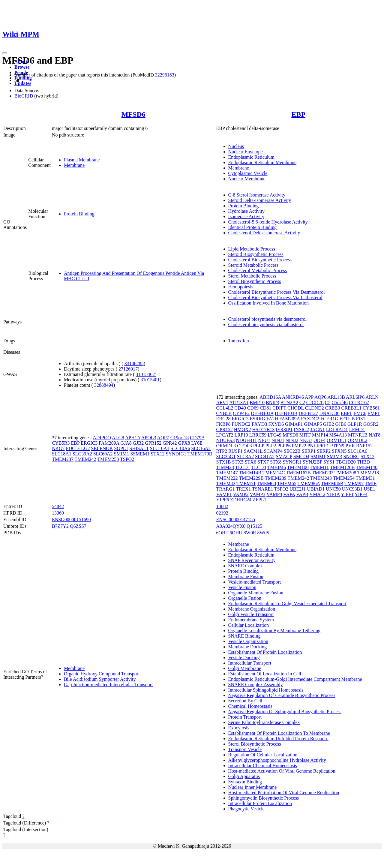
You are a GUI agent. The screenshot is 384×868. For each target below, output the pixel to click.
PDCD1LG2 (78, 448)
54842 (58, 506)
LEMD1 (357, 429)
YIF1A (333, 494)
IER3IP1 (284, 429)
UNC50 (333, 489)
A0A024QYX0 (231, 526)
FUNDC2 (241, 424)
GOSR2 (371, 424)
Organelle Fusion (245, 598)
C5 (328, 402)
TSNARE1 (262, 489)
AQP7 (163, 438)
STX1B (224, 462)
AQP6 (320, 397)
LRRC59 (258, 435)
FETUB (347, 419)
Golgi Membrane (245, 668)
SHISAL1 (139, 448)
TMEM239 (276, 478)
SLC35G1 (226, 457)
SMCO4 (301, 457)
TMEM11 (319, 467)
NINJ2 (292, 440)
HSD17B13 (264, 429)
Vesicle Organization (248, 641)
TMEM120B (342, 467)
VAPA (289, 494)
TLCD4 (259, 467)
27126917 (128, 369)
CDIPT (279, 408)
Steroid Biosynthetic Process (256, 254)
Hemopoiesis (241, 287)
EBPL (347, 413)
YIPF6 (223, 500)
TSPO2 (127, 459)
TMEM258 (108, 459)
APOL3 (149, 438)
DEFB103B (286, 413)
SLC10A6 (180, 448)
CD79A (197, 438)
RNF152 (364, 446)
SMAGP (284, 457)
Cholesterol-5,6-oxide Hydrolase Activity (268, 222)
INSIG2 (301, 429)
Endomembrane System (251, 620)
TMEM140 (367, 467)
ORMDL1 (337, 440)
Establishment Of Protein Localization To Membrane (279, 733)
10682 (222, 506)
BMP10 (257, 402)
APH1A (133, 438)
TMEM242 (85, 459)
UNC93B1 (352, 489)
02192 (222, 513)
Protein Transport (245, 717)
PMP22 (299, 446)
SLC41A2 (265, 457)
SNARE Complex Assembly (256, 685)
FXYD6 (276, 424)
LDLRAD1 (337, 429)
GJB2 (138, 443)
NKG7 (58, 448)
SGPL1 (121, 448)
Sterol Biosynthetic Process (255, 281)
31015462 (145, 374)
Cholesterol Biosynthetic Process (260, 260)
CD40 (240, 408)
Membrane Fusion (246, 577)
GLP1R (355, 424)
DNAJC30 (329, 413)
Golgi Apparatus (244, 776)
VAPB (302, 494)
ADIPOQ (102, 438)
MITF (305, 435)
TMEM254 (344, 478)
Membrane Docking (247, 647)
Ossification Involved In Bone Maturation (268, 303)
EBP (298, 114)
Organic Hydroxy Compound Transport (102, 674)
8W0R (250, 533)
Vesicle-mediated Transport (255, 582)
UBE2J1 (298, 489)
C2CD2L (315, 402)
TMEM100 (298, 467)
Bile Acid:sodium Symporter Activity (100, 679)
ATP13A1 (239, 402)
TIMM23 (225, 467)
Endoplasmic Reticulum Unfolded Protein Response (278, 739)
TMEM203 (322, 473)
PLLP (259, 446)
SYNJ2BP (312, 462)
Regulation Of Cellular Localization (263, 755)
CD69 (253, 408)
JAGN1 (318, 429)
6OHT (222, 533)
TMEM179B (200, 454)
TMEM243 (321, 478)
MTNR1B (358, 435)
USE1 (369, 489)
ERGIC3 (89, 443)
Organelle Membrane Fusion (256, 593)
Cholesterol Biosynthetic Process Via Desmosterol (277, 292)
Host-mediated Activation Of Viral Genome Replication (282, 771)
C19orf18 (180, 438)
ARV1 (222, 402)
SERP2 (324, 451)
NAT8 (375, 435)
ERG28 (223, 419)
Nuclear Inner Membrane (253, 787)
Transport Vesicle (245, 749)
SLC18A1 (62, 454)
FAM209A (109, 443)
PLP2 (271, 446)
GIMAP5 (313, 424)
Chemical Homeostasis (250, 706)
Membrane (74, 165)
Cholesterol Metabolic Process (258, 270)
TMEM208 (345, 473)
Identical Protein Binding (253, 227)
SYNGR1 (292, 462)
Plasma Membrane (82, 160)
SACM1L (253, 451)
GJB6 (341, 424)
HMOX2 (243, 429)
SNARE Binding (244, 636)
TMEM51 (246, 484)
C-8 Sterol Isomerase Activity (257, 195)
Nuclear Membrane (247, 179)
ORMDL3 (226, 446)
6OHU (236, 533)
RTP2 (222, 451)
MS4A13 (338, 435)
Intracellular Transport (250, 663)
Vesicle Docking (244, 658)
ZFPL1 (259, 500)
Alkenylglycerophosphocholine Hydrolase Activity (277, 760)
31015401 (150, 380)
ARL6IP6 (355, 397)
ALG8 (118, 438)
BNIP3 (272, 402)
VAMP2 (241, 494)
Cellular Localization (249, 625)
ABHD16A (270, 397)
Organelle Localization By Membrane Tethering (274, 631)
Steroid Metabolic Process (253, 265)
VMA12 (317, 494)
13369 (58, 513)
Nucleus (236, 146)
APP (309, 397)
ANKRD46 (293, 397)
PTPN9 (337, 446)
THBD (363, 462)
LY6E (197, 443)
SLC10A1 (160, 448)
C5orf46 (339, 402)
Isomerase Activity (246, 216)
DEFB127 (308, 413)
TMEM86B (332, 484)
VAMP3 (257, 494)
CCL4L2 (225, 408)
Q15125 (254, 526)
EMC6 (360, 413)
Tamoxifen (239, 341)
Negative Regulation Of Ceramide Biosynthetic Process (282, 695)
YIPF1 (347, 494)
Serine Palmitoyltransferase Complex (264, 722)
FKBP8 (223, 424)
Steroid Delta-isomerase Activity (260, 200)
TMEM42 (226, 484)
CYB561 (371, 408)
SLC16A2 (201, 448)
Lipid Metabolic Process (252, 249)
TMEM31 (365, 478)
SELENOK (102, 448)
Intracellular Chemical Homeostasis (263, 766)
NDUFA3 (226, 440)
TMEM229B (251, 478)
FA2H (272, 419)
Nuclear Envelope (246, 152)
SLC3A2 (245, 457)
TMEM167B (298, 473)
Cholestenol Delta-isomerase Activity (264, 233)
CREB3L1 (352, 408)
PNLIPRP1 (318, 446)
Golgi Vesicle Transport (251, 614)
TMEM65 (287, 484)
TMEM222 (227, 478)
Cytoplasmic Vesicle (248, 173)
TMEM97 (354, 484)
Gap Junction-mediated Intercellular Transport (108, 685)
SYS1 (329, 462)
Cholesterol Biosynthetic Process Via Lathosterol (275, 297)
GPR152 (153, 443)
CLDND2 (315, 408)
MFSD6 (133, 114)
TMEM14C (274, 473)
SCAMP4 (273, 451)
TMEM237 (63, 459)
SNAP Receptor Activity (252, 560)
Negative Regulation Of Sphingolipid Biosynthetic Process (285, 712)
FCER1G (329, 419)
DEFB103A (262, 413)
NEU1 (264, 440)
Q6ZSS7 (78, 526)
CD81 (265, 408)
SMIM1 (122, 454)
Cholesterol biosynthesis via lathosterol (266, 324)
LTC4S (275, 435)
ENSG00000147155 (236, 520)
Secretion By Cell (245, 701)
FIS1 (360, 419)
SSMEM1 (140, 454)
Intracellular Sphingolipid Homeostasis (266, 690)
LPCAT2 (225, 435)
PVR (350, 446)
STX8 (276, 462)
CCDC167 (359, 402)
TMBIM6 (277, 467)
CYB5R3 (61, 443)
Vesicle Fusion (242, 587)
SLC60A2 (103, 454)
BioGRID (24, 96)
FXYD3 (259, 424)
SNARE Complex (246, 566)
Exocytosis (239, 728)
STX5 (238, 462)
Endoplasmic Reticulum (251, 157)
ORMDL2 (358, 440)
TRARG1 (226, 489)
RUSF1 (235, 451)
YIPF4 (361, 494)
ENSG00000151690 (71, 520)
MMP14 (320, 435)
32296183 (165, 75)
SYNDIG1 (176, 454)
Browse (22, 67)
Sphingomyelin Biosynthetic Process (264, 798)
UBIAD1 (316, 489)
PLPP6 (284, 446)
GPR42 (170, 443)
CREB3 (333, 408)
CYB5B (224, 413)
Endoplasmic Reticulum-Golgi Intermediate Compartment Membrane (295, 679)
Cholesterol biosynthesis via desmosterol (268, 319)
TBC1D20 (346, 462)
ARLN (372, 397)
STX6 (250, 462)
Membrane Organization (252, 609)
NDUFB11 (246, 440)
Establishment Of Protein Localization (265, 652)
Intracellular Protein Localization (260, 803)
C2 (302, 402)
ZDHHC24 (241, 500)
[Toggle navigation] (5, 53)
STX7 (263, 462)
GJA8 (126, 443)
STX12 (157, 454)
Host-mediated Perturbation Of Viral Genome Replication (284, 793)
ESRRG (258, 419)
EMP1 (374, 413)
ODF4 (319, 440)
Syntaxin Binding (245, 782)
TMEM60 (266, 484)
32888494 (104, 385)
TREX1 (244, 489)
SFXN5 (339, 451)
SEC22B (292, 451)
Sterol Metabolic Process (252, 276)
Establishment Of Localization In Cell (265, 674)
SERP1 (309, 451)
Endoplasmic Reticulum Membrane (262, 162)
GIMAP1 (294, 424)
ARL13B (336, 397)
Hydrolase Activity (246, 211)
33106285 (134, 363)
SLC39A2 (82, 454)
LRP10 (241, 435)
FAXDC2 (310, 419)
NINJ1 (278, 440)
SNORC (351, 457)
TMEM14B (250, 473)
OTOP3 (244, 446)
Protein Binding (79, 214)
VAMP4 (274, 494)
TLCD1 (243, 467)
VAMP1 (224, 494)
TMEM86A (309, 484)
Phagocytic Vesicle (246, 809)
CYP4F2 (241, 413)
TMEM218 (368, 473)
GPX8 (184, 443)
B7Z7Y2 (60, 526)
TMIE (371, 484)
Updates (23, 83)
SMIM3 (335, 457)
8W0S (263, 533)
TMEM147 (227, 473)
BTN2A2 (289, 402)
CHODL (296, 408)
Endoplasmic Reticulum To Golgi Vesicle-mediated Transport (287, 604)
